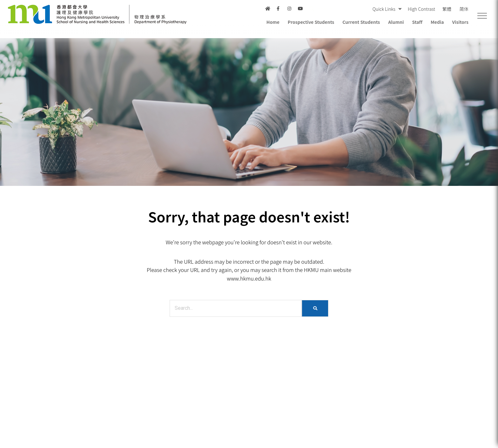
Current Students (361, 22)
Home (273, 22)
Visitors (460, 22)
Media (437, 22)
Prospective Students (311, 22)
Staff (417, 22)
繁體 (447, 9)
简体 (464, 9)
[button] (482, 16)
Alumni (396, 22)
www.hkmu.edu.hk (249, 278)
